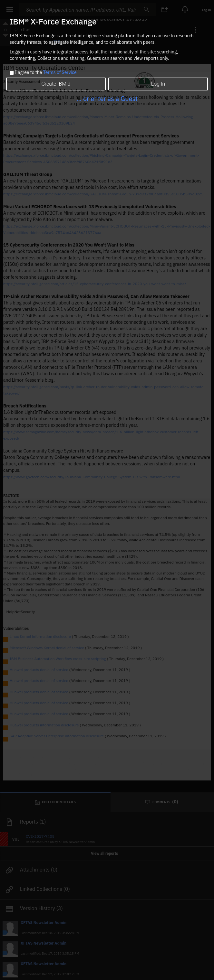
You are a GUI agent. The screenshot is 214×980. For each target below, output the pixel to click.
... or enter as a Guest (107, 99)
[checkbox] (12, 73)
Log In (158, 84)
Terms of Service (60, 72)
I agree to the (46, 73)
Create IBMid (56, 84)
